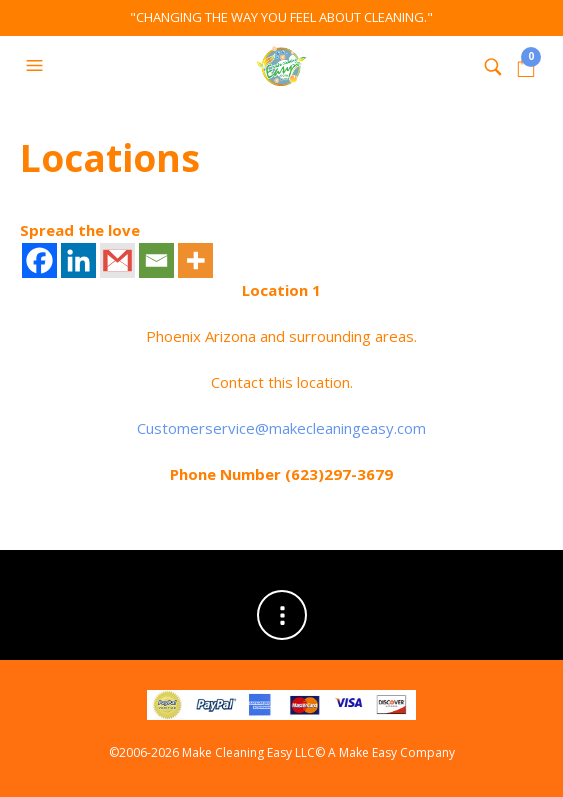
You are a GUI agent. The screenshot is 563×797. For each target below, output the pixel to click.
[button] (37, 66)
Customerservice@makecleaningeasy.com (281, 428)
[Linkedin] (78, 260)
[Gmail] (117, 260)
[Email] (156, 260)
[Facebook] (39, 260)
